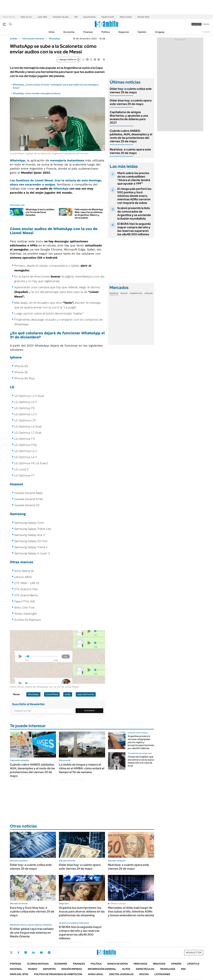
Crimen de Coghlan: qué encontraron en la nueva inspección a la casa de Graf (141, 761)
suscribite (197, 24)
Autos (126, 969)
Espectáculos (145, 969)
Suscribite (89, 711)
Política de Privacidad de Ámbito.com (58, 974)
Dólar (52, 32)
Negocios (124, 32)
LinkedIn (33, 952)
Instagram (26, 952)
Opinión (142, 32)
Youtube (41, 953)
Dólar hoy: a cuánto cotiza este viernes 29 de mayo (131, 91)
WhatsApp (55, 39)
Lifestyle (193, 964)
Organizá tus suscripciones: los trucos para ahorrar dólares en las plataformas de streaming (82, 911)
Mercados (140, 964)
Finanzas (88, 32)
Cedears (149, 293)
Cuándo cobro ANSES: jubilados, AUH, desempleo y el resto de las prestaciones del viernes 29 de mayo (131, 136)
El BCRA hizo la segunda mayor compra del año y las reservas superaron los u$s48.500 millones (134, 229)
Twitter (11, 952)
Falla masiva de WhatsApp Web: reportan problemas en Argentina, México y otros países (89, 214)
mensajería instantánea (68, 160)
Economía (69, 32)
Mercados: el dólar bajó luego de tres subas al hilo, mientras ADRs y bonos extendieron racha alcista (131, 911)
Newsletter (206, 32)
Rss (183, 969)
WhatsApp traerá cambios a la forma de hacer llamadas (40, 212)
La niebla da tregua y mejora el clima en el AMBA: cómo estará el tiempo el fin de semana (82, 768)
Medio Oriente (126, 17)
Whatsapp (49, 952)
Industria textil (108, 17)
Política (106, 32)
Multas (144, 974)
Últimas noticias (38, 964)
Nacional (16, 969)
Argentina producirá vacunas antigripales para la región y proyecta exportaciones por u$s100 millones (141, 742)
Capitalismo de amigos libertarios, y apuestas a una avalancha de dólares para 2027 (129, 117)
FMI (76, 17)
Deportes (49, 969)
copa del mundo (86, 694)
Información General (33, 39)
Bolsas (124, 293)
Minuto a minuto (118, 903)
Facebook (18, 952)
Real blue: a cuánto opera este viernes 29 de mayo (130, 151)
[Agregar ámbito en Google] (69, 59)
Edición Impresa (72, 969)
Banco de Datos (118, 964)
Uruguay (160, 32)
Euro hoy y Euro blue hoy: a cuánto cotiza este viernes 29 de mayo (32, 911)
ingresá (206, 24)
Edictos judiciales (121, 974)
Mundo (33, 969)
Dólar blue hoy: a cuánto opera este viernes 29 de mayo (131, 102)
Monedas (114, 293)
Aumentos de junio (61, 17)
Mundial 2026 (143, 17)
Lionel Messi (52, 694)
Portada (16, 964)
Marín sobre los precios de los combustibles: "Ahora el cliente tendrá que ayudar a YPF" (134, 178)
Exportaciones (89, 17)
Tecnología (168, 969)
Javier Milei (42, 17)
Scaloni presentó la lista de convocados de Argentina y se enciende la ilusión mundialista (134, 213)
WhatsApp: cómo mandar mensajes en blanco (37, 93)
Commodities (136, 293)
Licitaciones (162, 974)
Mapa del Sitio (19, 974)
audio (68, 694)
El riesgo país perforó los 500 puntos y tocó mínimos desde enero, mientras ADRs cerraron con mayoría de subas (134, 196)
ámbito (14, 39)
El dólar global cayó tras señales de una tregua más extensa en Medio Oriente (32, 933)
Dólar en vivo (26, 17)
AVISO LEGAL (96, 974)
